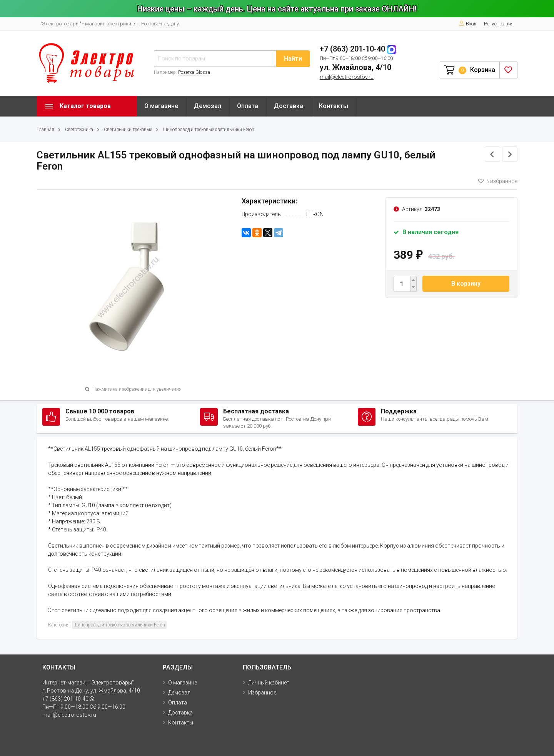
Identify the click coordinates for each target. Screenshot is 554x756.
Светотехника (79, 130)
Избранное (262, 693)
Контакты (334, 106)
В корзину (466, 284)
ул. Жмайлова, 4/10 (355, 67)
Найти (293, 59)
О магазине (161, 106)
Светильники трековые (128, 130)
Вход (468, 24)
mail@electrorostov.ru (347, 77)
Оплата (248, 106)
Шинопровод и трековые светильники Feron (209, 130)
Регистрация (499, 24)
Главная (45, 130)
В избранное (498, 181)
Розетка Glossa (194, 72)
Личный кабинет (269, 683)
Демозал (208, 106)
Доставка (289, 106)
